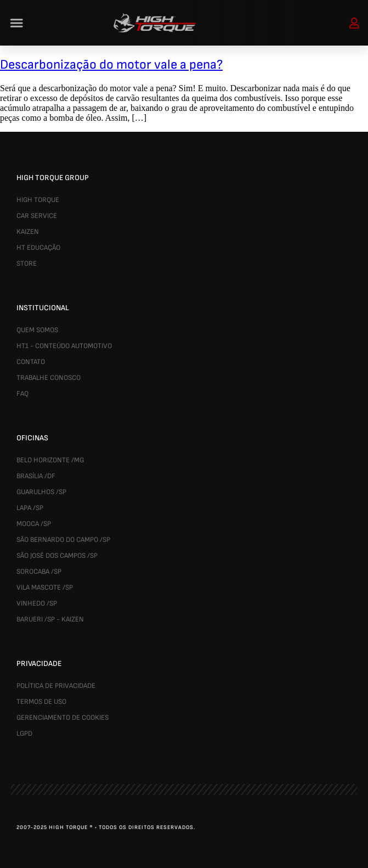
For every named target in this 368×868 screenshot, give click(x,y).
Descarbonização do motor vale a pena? (111, 65)
